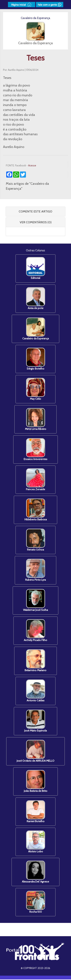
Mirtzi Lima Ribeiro (36, 419)
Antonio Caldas (36, 691)
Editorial (36, 268)
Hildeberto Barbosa (36, 510)
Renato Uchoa (36, 540)
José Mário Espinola (35, 721)
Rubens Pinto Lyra (35, 570)
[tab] (35, 212)
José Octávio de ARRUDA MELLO (35, 752)
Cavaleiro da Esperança (36, 329)
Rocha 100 (36, 903)
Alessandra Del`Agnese (35, 872)
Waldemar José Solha (35, 601)
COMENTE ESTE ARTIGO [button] (35, 211)
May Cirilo (36, 389)
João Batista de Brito (36, 782)
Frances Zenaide (35, 480)
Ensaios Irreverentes (35, 450)
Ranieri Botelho (36, 812)
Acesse (32, 165)
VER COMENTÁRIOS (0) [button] (36, 222)
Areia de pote (36, 299)
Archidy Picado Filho (35, 631)
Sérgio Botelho (36, 359)
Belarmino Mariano (35, 661)
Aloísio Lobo (36, 842)
